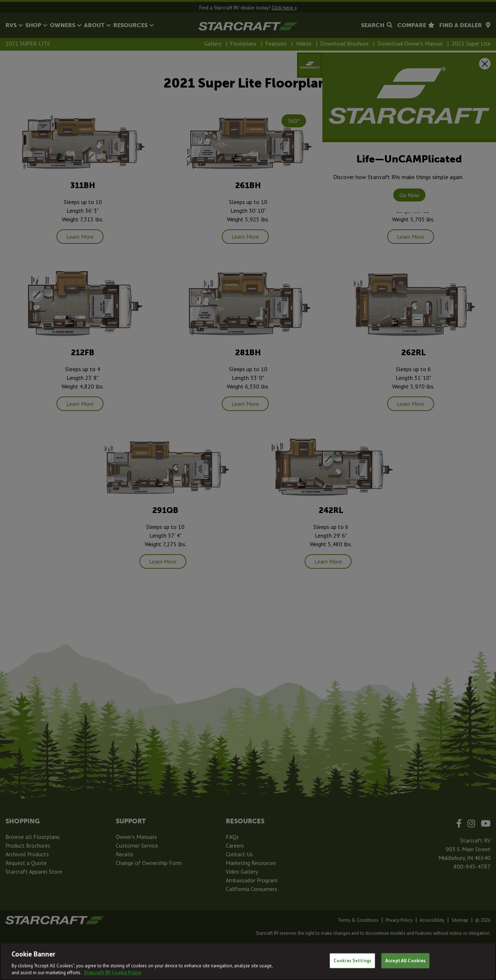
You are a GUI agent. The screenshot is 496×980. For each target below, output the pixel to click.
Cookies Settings (352, 961)
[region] (248, 961)
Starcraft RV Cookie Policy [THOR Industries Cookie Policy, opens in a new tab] (113, 973)
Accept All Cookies (405, 961)
